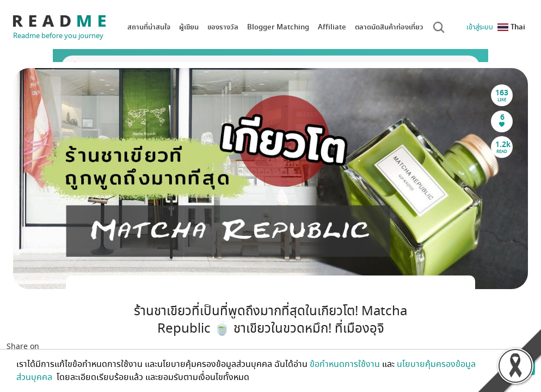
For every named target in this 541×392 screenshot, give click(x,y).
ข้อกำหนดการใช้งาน (345, 364)
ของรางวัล (223, 27)
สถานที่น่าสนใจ (149, 27)
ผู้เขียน (189, 27)
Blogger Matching (278, 27)
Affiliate (332, 27)
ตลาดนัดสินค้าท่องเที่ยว (389, 27)
